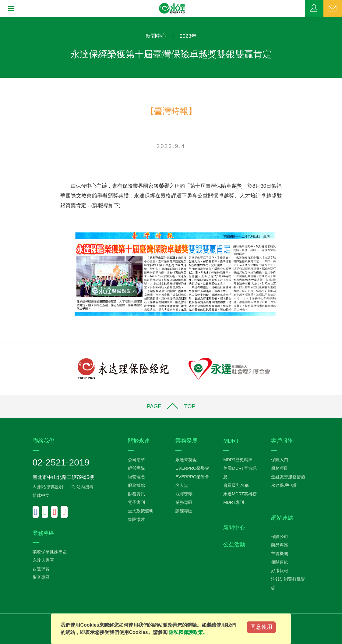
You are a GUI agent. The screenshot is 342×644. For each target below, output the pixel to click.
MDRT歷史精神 (238, 460)
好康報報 (280, 571)
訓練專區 (184, 511)
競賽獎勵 (184, 494)
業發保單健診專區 (50, 552)
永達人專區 (43, 560)
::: (2, 20)
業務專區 (314, 9)
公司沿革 (136, 460)
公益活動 (234, 544)
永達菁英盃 (186, 460)
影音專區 (41, 577)
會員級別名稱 (236, 485)
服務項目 (280, 468)
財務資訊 (136, 494)
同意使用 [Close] (261, 627)
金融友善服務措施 (288, 477)
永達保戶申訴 (284, 485)
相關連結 (280, 562)
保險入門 (280, 460)
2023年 (188, 36)
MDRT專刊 (234, 502)
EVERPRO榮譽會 (192, 468)
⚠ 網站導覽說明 (48, 487)
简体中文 (41, 495)
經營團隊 (136, 468)
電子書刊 (136, 502)
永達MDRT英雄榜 (240, 494)
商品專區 (280, 545)
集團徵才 (136, 519)
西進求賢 (41, 569)
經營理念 (136, 477)
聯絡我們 (333, 9)
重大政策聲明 (141, 511)
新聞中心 (156, 36)
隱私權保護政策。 (188, 632)
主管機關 (280, 554)
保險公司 (280, 536)
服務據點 (136, 485)
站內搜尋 (82, 487)
